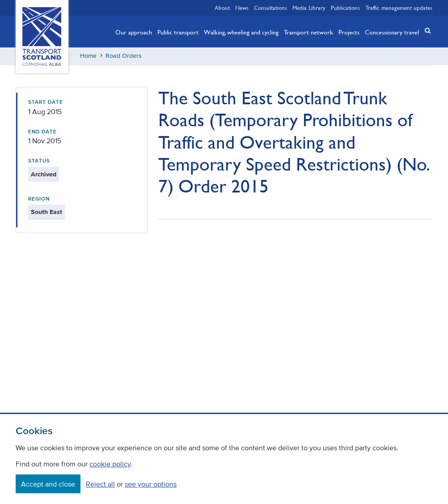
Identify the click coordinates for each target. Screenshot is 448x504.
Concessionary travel (392, 32)
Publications (345, 8)
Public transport (178, 32)
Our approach (134, 32)
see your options (151, 484)
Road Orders (124, 56)
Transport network (309, 32)
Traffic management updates (399, 8)
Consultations (270, 8)
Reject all (100, 484)
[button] (425, 31)
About (222, 8)
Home (88, 56)
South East (46, 212)
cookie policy (110, 464)
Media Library (309, 8)
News (242, 8)
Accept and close (48, 484)
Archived (44, 174)
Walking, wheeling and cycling (241, 32)
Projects (349, 32)
